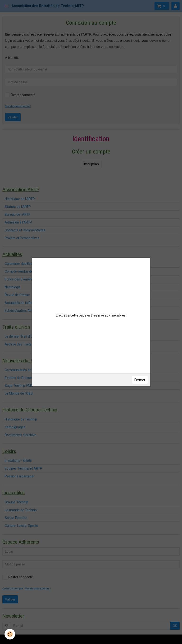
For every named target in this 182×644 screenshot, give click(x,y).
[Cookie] (10, 634)
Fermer (140, 380)
